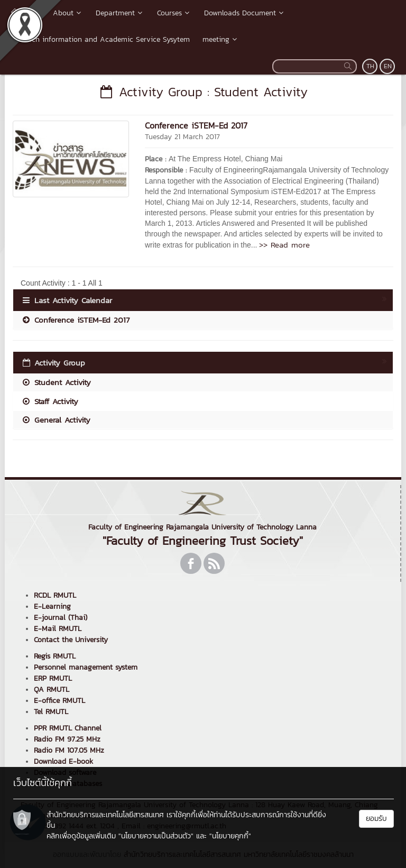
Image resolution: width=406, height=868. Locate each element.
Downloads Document (245, 13)
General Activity (56, 420)
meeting (221, 39)
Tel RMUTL (51, 712)
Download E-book (63, 761)
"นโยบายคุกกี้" (230, 836)
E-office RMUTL (59, 701)
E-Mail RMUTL (58, 629)
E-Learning (52, 606)
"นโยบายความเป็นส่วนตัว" (156, 836)
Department (120, 13)
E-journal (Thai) (61, 618)
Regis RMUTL (55, 656)
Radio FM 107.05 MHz (69, 750)
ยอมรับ (376, 819)
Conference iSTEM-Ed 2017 (196, 125)
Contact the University (71, 640)
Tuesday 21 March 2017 (182, 137)
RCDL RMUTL (55, 595)
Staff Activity (50, 401)
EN (388, 66)
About (68, 13)
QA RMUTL (52, 689)
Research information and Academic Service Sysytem (100, 39)
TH (370, 66)
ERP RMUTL (53, 678)
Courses (174, 13)
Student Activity (56, 382)
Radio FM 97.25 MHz (67, 739)
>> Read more (284, 245)
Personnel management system (86, 667)
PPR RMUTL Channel (68, 728)
